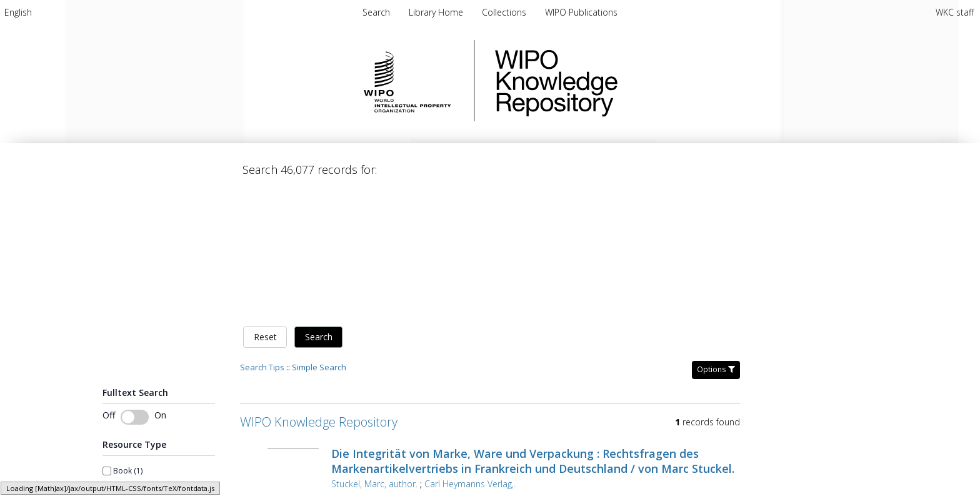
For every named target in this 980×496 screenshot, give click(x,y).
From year (121, 465)
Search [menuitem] (376, 12)
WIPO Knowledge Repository (607, 81)
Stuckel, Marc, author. (374, 352)
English (18, 12)
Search (319, 206)
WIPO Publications (581, 12)
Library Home (437, 12)
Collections (505, 12)
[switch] (135, 286)
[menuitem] (18, 12)
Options (716, 238)
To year (175, 465)
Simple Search (319, 236)
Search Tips (262, 236)
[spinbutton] (130, 482)
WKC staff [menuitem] (955, 12)
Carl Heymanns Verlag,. (470, 352)
